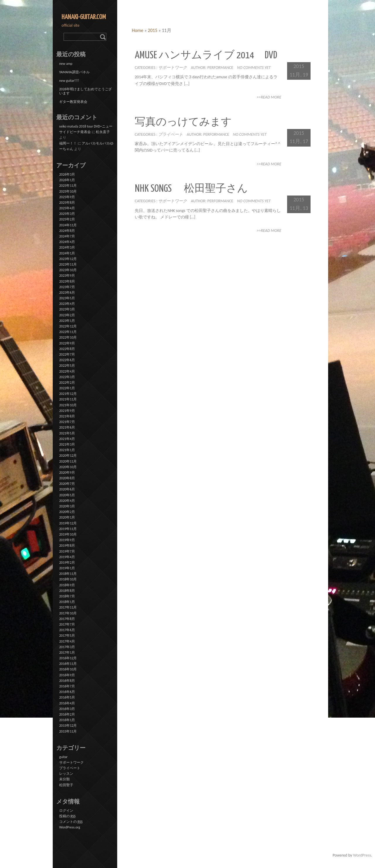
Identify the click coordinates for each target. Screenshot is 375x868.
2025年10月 (68, 191)
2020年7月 (67, 484)
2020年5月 (67, 495)
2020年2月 (67, 512)
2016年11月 (68, 664)
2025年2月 (67, 219)
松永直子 (103, 132)
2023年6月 (67, 293)
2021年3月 (67, 444)
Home (138, 30)
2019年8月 (67, 546)
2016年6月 (67, 692)
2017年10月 (68, 613)
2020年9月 (67, 473)
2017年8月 (67, 619)
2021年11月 (68, 399)
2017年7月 (67, 624)
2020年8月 (67, 478)
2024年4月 (67, 242)
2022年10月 (68, 337)
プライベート (171, 134)
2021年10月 (68, 405)
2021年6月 (67, 427)
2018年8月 (67, 591)
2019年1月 (67, 568)
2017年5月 (67, 636)
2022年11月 (68, 332)
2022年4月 (67, 371)
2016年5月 (67, 697)
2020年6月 (67, 489)
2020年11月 (68, 461)
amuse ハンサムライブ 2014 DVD (206, 56)
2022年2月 (67, 383)
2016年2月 (67, 714)
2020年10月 (68, 467)
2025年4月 (67, 208)
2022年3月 (67, 377)
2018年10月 (68, 579)
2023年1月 (67, 321)
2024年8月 (67, 231)
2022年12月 (68, 326)
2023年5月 (67, 298)
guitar (63, 757)
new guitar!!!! (69, 81)
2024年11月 (68, 225)
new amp (66, 64)
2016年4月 (67, 703)
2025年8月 (67, 203)
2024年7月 (67, 236)
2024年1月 (67, 253)
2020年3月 (67, 506)
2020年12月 (68, 456)
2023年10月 (68, 270)
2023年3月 (67, 309)
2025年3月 (67, 214)
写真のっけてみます (183, 122)
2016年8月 (67, 681)
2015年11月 (68, 731)
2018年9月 (67, 585)
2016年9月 (67, 675)
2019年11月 (68, 529)
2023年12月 (68, 259)
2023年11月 (68, 264)
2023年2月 (67, 315)
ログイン (66, 811)
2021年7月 (67, 422)
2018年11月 (68, 574)
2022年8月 (67, 349)
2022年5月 (67, 366)
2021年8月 (67, 416)
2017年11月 (68, 607)
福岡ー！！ (68, 143)
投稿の (67, 816)
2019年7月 (67, 551)
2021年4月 (67, 439)
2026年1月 (67, 180)
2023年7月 (67, 287)
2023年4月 (67, 304)
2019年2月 (67, 563)
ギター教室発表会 (73, 102)
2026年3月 (67, 174)
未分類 (64, 779)
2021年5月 (67, 433)
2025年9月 (67, 197)
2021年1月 (67, 450)
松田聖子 (66, 785)
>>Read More (269, 97)
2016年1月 (67, 720)
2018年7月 (67, 596)
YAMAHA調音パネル (74, 72)
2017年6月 (67, 630)
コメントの (71, 822)
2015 (153, 30)
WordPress (362, 855)
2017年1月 (67, 653)
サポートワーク (173, 68)
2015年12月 (68, 726)
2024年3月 (67, 247)
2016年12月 (68, 658)
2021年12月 (68, 394)
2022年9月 (67, 343)
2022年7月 (67, 354)
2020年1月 (67, 517)
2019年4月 (67, 557)
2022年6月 (67, 360)
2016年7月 (67, 686)
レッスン (66, 774)
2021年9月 (67, 411)
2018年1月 (67, 602)
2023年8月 (67, 281)
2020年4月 (67, 501)
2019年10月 (68, 534)
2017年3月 (67, 647)
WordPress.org (70, 827)
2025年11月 (68, 186)
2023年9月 (67, 276)
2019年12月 (68, 523)
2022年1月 (67, 388)
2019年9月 (67, 540)
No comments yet (254, 68)
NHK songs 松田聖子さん (191, 189)
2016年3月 (67, 709)
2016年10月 (68, 669)
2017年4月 (67, 641)
